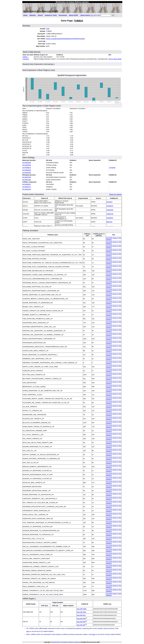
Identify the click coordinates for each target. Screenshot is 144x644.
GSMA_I (25, 57)
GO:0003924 (27, 165)
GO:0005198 (27, 173)
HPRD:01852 (80, 39)
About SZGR (73, 15)
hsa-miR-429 (81, 615)
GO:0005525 (27, 170)
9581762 (109, 222)
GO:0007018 (27, 177)
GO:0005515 (27, 168)
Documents (63, 15)
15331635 (110, 210)
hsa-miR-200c (81, 612)
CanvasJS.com (118, 103)
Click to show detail (115, 59)
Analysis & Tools (51, 15)
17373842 (112, 168)
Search (40, 15)
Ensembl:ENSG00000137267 (65, 39)
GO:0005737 (27, 187)
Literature (26, 59)
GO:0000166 (27, 163)
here (28, 631)
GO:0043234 (27, 189)
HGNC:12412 (50, 39)
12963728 (110, 214)
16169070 (110, 206)
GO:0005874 (27, 184)
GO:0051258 (27, 180)
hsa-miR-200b (81, 609)
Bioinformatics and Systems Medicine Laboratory (66, 642)
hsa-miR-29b (81, 622)
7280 (48, 29)
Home (25, 15)
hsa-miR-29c (81, 625)
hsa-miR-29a (81, 618)
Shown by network (115, 194)
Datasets (33, 15)
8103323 (109, 202)
